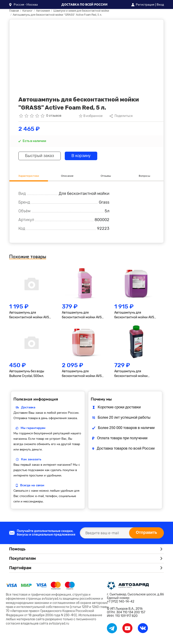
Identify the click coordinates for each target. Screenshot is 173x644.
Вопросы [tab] (144, 176)
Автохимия (43, 11)
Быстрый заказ (40, 156)
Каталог (27, 11)
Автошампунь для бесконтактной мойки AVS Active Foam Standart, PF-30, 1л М (83, 315)
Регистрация (145, 4)
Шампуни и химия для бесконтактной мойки (81, 11)
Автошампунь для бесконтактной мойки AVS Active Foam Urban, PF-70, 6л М (83, 374)
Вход (160, 4)
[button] (23, 4)
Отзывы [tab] (106, 176)
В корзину (82, 156)
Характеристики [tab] (29, 176)
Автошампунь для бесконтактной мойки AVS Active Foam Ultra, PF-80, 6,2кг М (137, 315)
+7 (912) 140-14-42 (121, 602)
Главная (14, 11)
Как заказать (31, 460)
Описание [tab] (67, 176)
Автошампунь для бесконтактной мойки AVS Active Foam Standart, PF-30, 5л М (30, 315)
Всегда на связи (32, 486)
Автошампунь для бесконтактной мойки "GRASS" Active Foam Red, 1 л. (136, 374)
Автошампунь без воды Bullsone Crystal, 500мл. (27, 374)
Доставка (28, 408)
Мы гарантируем (33, 428)
